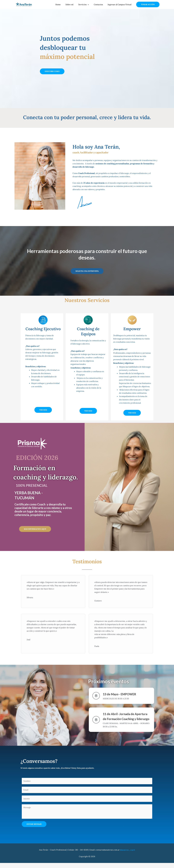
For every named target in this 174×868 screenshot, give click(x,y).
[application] (90, 4)
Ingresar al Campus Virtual (120, 4)
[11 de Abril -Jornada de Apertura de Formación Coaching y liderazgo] (96, 722)
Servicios (86, 4)
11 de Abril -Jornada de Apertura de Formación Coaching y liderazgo (123, 719)
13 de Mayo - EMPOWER (125, 694)
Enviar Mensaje (34, 829)
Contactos (100, 4)
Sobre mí (73, 4)
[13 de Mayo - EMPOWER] (96, 696)
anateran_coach (128, 855)
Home (62, 4)
